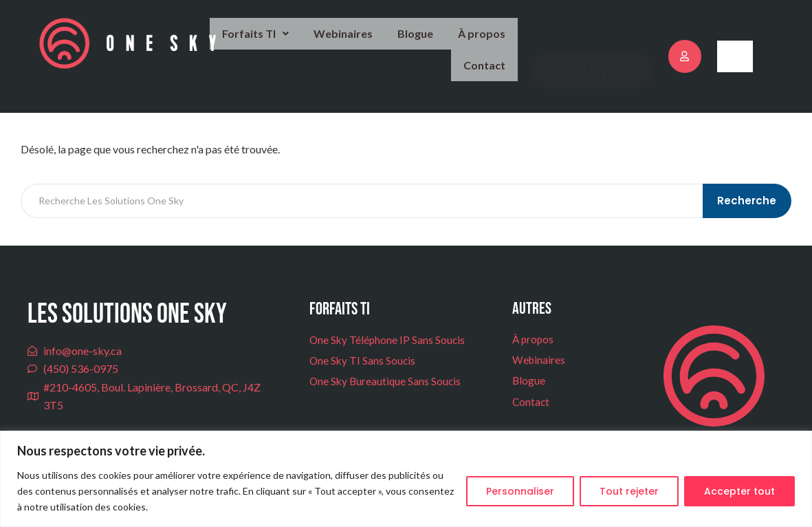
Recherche (748, 187)
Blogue (359, 42)
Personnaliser (520, 491)
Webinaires (290, 42)
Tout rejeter (629, 491)
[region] (406, 479)
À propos (422, 42)
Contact (487, 43)
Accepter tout (739, 491)
